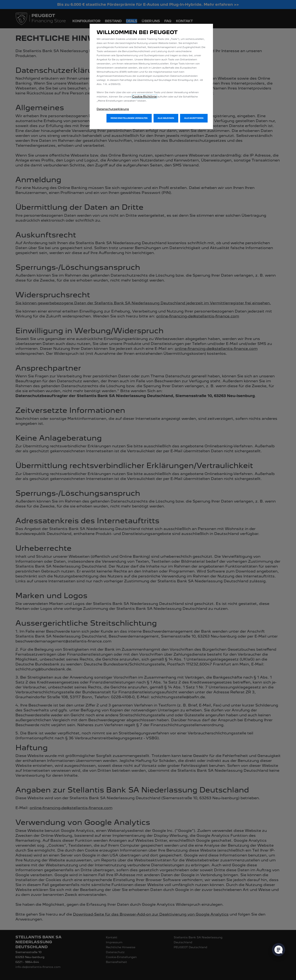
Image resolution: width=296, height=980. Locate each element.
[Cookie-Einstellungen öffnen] (279, 950)
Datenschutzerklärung (113, 109)
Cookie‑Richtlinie (144, 96)
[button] (129, 118)
